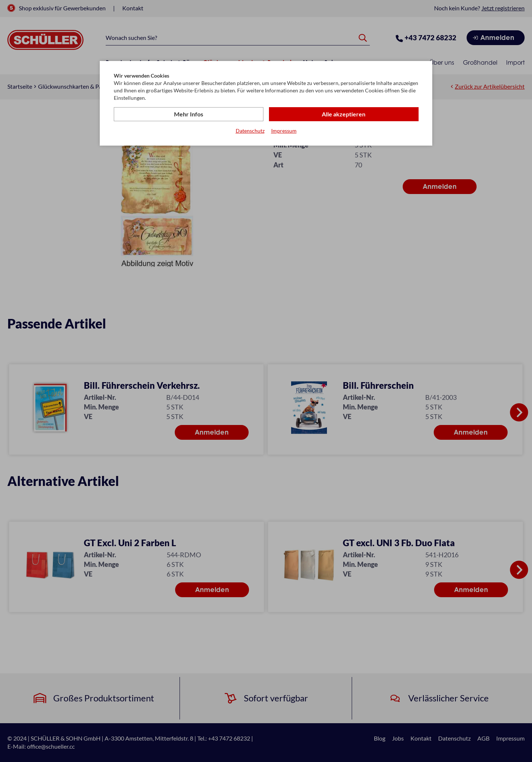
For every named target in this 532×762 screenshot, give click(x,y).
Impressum (284, 131)
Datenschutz (250, 131)
